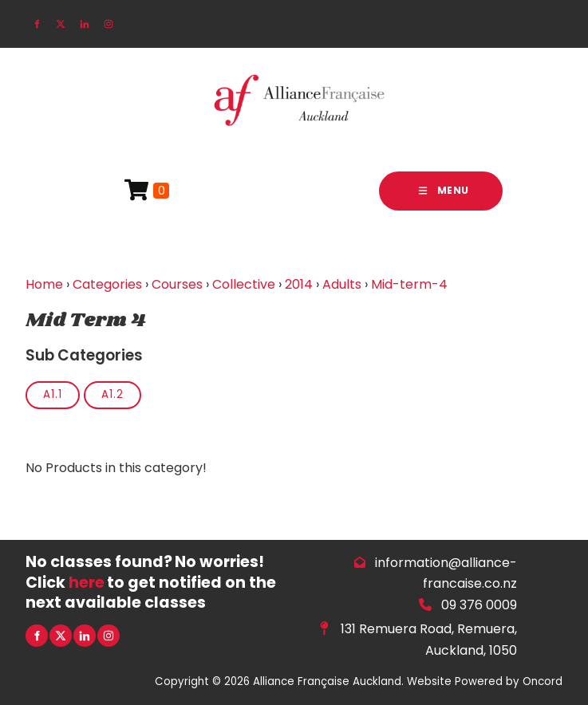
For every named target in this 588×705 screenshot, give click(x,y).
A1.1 (53, 394)
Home (44, 284)
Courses (177, 284)
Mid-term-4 (409, 284)
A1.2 (112, 394)
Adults (342, 284)
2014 (299, 284)
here (87, 583)
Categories (107, 284)
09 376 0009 (479, 605)
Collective (244, 284)
